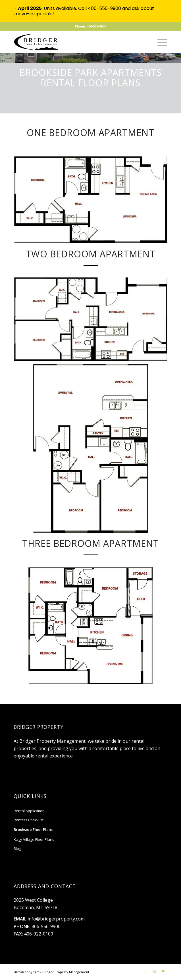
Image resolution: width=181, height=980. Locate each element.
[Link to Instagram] (155, 971)
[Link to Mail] (163, 971)
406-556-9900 (46, 926)
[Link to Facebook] (146, 971)
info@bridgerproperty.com (56, 919)
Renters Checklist (29, 820)
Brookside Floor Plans (33, 829)
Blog (17, 848)
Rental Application (29, 811)
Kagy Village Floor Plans (34, 839)
